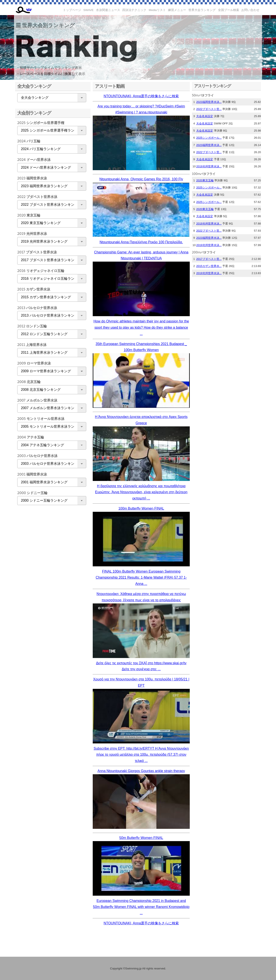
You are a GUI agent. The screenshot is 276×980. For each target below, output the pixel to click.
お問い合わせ (250, 10)
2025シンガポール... (209, 138)
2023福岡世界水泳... (209, 102)
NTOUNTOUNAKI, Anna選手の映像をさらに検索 (141, 96)
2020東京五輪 (205, 180)
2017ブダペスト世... (209, 259)
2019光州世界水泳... (209, 166)
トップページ (72, 10)
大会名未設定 (205, 116)
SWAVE (89, 10)
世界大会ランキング (202, 10)
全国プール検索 (229, 10)
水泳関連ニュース (108, 10)
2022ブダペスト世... (209, 109)
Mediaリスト (157, 10)
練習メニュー (177, 10)
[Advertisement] (51, 576)
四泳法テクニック (134, 10)
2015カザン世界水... (209, 266)
